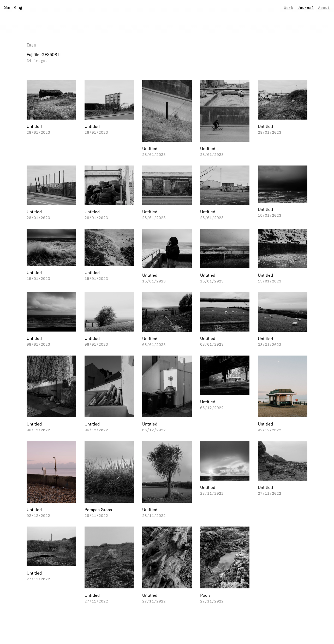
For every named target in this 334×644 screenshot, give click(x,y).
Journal (306, 7)
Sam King (13, 7)
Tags (31, 45)
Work (289, 7)
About (324, 7)
